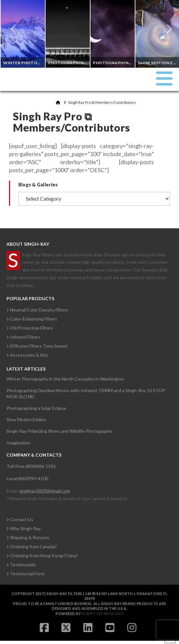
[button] (164, 78)
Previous (14, 29)
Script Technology (103, 614)
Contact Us (20, 519)
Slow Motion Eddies (26, 419)
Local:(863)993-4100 (27, 478)
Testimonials (21, 565)
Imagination (18, 443)
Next (165, 29)
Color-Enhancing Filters (32, 319)
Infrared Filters (23, 337)
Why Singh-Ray (24, 528)
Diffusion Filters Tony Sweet (37, 346)
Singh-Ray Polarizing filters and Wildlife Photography (59, 431)
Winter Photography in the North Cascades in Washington (65, 379)
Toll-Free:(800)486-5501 (31, 466)
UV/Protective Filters (30, 328)
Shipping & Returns (28, 537)
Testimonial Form (26, 574)
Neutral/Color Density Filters (37, 310)
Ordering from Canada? (32, 546)
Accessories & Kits (27, 355)
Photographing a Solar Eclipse (36, 408)
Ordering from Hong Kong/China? (42, 555)
